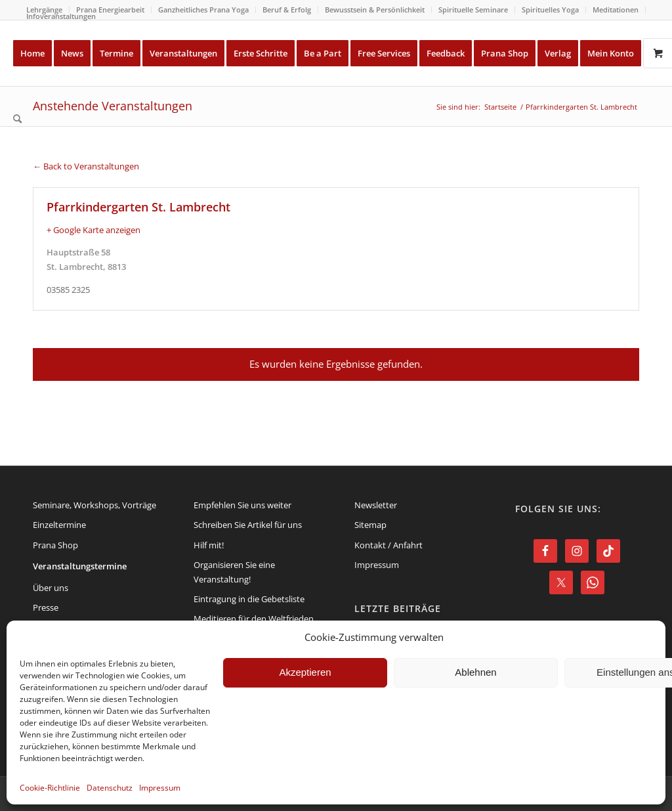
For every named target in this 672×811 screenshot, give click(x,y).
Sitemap (370, 525)
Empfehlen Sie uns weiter (242, 505)
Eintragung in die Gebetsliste (249, 599)
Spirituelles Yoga (550, 10)
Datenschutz (110, 788)
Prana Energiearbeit (110, 10)
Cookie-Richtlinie (50, 788)
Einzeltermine (59, 525)
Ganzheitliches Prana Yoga (203, 10)
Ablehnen (475, 672)
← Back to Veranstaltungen (86, 166)
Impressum (160, 788)
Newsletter (376, 505)
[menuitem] (111, 10)
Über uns (51, 588)
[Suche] (17, 119)
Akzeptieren (305, 672)
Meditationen (616, 10)
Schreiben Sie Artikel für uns (248, 525)
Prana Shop (55, 545)
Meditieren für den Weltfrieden (254, 619)
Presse (46, 607)
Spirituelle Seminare (473, 10)
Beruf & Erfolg (287, 10)
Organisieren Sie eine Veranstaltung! (234, 572)
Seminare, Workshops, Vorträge (94, 505)
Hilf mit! (209, 545)
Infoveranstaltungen (61, 16)
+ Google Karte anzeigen (94, 230)
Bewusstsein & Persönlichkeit (375, 10)
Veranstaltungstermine (80, 566)
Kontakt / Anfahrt (388, 545)
